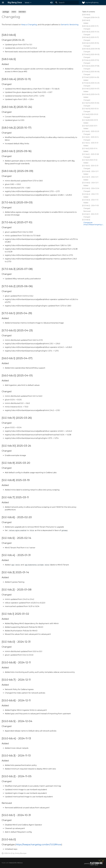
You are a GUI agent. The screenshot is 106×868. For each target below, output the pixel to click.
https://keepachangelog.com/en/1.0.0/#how (39, 845)
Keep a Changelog (29, 25)
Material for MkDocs (16, 863)
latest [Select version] (27, 3)
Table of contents (89, 12)
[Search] (66, 3)
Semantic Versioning (70, 25)
